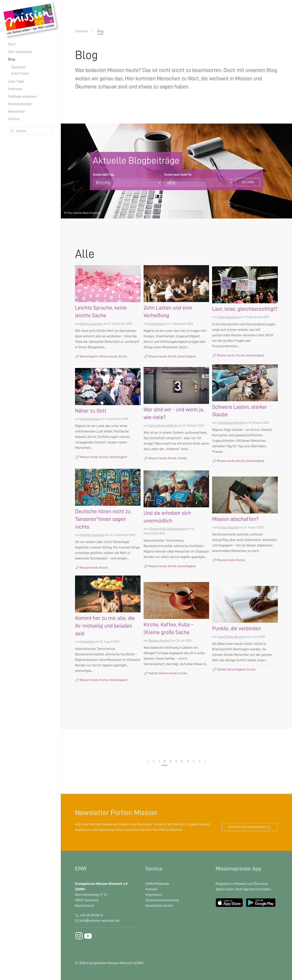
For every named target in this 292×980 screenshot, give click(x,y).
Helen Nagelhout (228, 317)
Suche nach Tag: (104, 175)
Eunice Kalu (157, 324)
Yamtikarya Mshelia (230, 423)
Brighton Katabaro (92, 535)
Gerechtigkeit (89, 356)
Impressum (154, 895)
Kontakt (151, 889)
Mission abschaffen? (235, 519)
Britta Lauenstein (92, 324)
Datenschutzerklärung (162, 900)
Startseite (82, 31)
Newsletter (17, 111)
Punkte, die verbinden (237, 629)
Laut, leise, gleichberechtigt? (245, 309)
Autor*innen (20, 73)
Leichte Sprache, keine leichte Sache (101, 312)
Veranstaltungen (20, 104)
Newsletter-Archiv (159, 906)
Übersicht (18, 67)
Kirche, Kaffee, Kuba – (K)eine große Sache (168, 629)
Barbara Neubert (160, 641)
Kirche (123, 356)
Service (14, 119)
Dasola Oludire (90, 419)
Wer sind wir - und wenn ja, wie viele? (174, 414)
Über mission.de (20, 52)
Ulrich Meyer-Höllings (163, 426)
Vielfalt (182, 458)
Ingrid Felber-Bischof (231, 637)
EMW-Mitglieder (157, 884)
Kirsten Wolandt (228, 527)
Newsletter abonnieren (250, 827)
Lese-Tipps (16, 81)
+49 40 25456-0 (89, 915)
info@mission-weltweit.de (100, 921)
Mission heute (108, 356)
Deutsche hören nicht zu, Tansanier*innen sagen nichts (103, 519)
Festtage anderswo (22, 96)
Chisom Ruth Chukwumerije (167, 529)
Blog (12, 59)
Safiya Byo (87, 642)
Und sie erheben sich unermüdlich (167, 517)
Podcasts (15, 89)
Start (12, 44)
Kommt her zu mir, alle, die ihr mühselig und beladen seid (105, 626)
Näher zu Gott (91, 411)
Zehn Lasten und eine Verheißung (168, 312)
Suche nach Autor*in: (178, 175)
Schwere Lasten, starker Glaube (240, 411)
